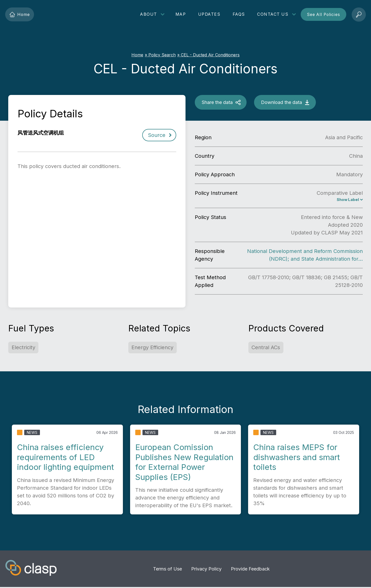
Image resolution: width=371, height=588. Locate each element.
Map (181, 14)
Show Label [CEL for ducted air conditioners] (347, 200)
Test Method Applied (210, 282)
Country (205, 156)
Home (20, 15)
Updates (209, 14)
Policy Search (162, 55)
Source (157, 135)
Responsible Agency (210, 256)
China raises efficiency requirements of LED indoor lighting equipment (65, 458)
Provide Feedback (250, 569)
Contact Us (273, 14)
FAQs (239, 14)
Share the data (217, 102)
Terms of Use (167, 569)
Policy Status (210, 218)
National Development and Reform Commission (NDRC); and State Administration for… (305, 256)
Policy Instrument (216, 193)
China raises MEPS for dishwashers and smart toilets (297, 458)
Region (203, 137)
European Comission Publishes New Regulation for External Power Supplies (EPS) (184, 463)
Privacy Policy (206, 569)
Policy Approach (215, 174)
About (149, 14)
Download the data (281, 102)
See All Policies (323, 15)
